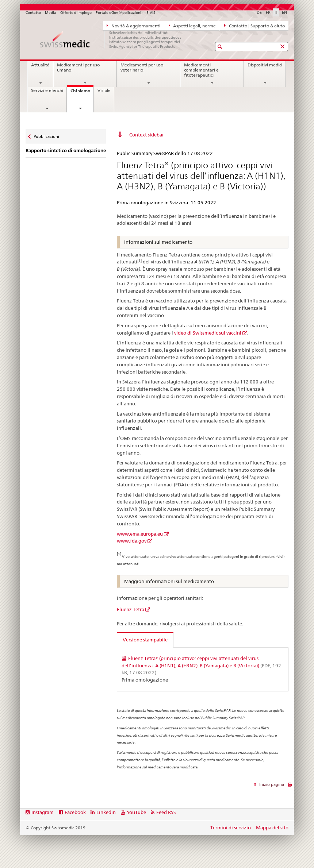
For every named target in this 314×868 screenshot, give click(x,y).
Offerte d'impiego (76, 13)
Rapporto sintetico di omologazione (66, 151)
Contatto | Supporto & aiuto (254, 26)
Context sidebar (147, 135)
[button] (221, 47)
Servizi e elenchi (47, 90)
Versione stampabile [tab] (145, 640)
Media (51, 13)
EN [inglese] (284, 12)
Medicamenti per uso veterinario (142, 67)
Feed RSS (166, 812)
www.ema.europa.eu (140, 534)
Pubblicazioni (46, 135)
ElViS (151, 13)
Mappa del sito (272, 828)
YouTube (136, 812)
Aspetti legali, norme (192, 26)
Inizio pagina (271, 784)
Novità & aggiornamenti (133, 26)
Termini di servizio (231, 828)
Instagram (43, 812)
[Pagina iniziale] (111, 39)
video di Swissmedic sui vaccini (208, 333)
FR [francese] (268, 12)
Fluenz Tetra (131, 609)
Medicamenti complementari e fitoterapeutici (201, 70)
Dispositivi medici (265, 65)
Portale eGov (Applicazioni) (119, 13)
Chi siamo (82, 93)
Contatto (33, 13)
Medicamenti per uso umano (78, 67)
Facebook (75, 812)
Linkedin (106, 812)
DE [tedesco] (259, 12)
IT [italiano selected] (276, 12)
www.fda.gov (132, 541)
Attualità (40, 65)
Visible (104, 90)
